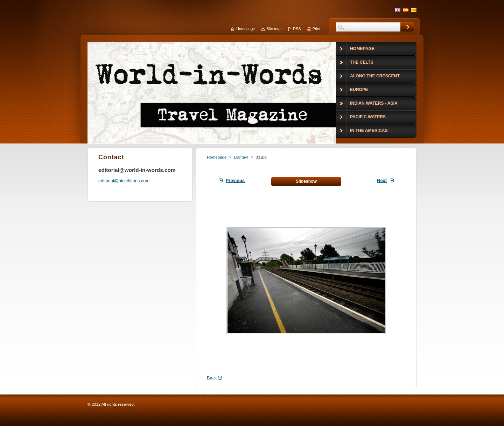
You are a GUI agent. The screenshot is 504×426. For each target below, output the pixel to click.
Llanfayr (241, 157)
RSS (297, 29)
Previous (235, 180)
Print (316, 29)
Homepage (217, 157)
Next (382, 180)
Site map (274, 29)
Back (212, 378)
